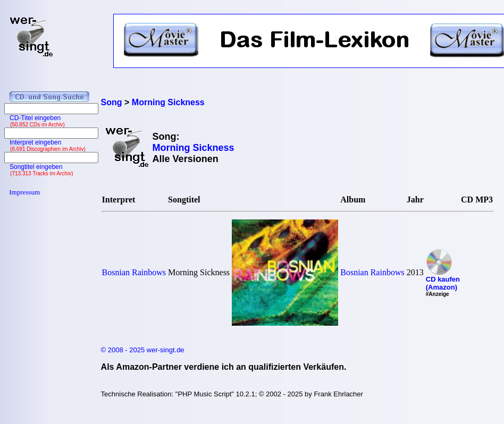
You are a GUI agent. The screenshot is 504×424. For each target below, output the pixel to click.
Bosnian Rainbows (134, 272)
